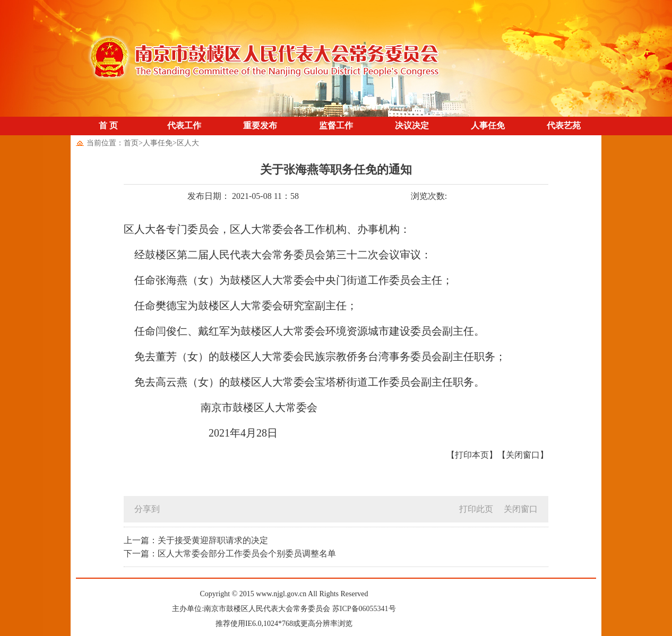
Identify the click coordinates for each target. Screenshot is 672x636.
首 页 (108, 125)
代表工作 (184, 125)
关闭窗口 (521, 509)
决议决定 (412, 125)
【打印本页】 (472, 455)
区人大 (188, 143)
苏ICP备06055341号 (364, 609)
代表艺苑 (564, 125)
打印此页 (476, 509)
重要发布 (260, 125)
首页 (131, 143)
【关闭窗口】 (523, 455)
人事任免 (488, 125)
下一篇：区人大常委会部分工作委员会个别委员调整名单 (230, 554)
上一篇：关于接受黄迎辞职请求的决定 (196, 540)
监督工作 (336, 125)
